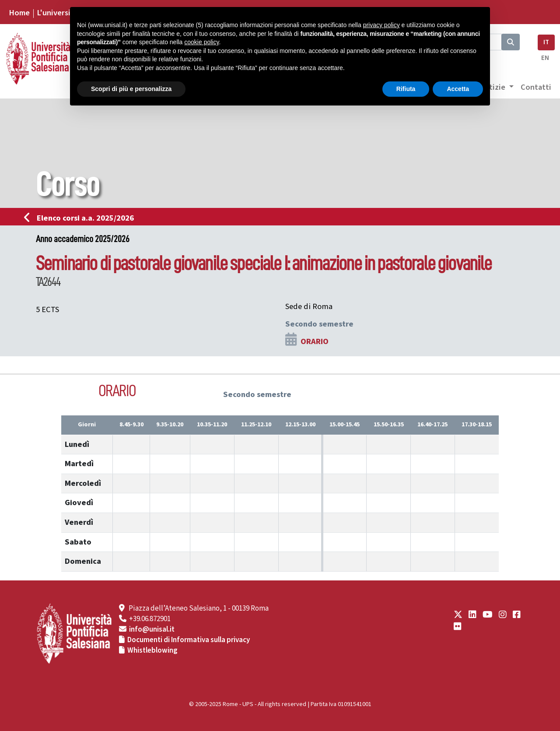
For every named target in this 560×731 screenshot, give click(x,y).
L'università (57, 13)
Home (19, 13)
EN (545, 58)
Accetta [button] (458, 89)
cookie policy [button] (201, 42)
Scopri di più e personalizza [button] (131, 89)
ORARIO (315, 341)
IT (546, 42)
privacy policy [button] (381, 25)
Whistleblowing (152, 650)
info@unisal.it (152, 629)
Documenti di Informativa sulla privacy (189, 640)
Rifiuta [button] (406, 89)
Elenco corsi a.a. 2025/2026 (82, 218)
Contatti (536, 87)
